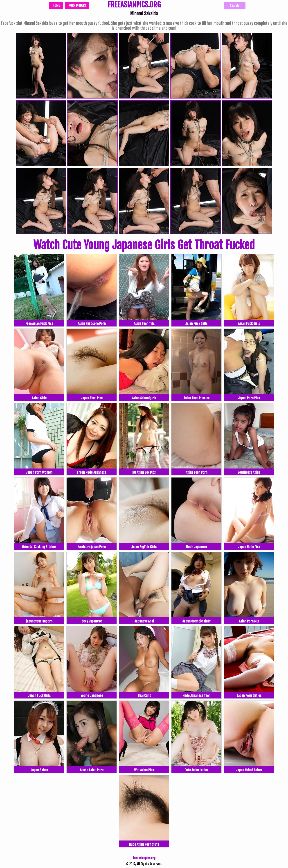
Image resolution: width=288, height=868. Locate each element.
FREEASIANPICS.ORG (134, 5)
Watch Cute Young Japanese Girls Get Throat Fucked (144, 245)
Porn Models (77, 6)
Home (56, 6)
